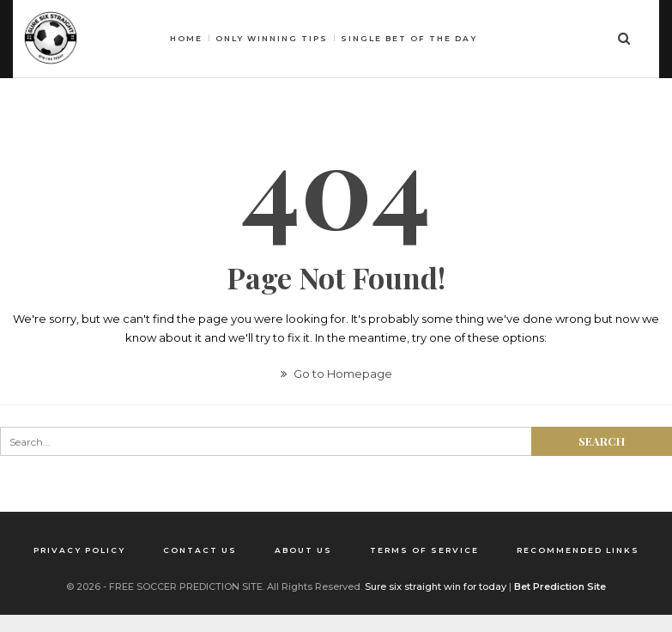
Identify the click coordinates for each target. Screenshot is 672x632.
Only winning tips (369, 38)
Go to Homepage (336, 374)
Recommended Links (578, 550)
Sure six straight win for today (436, 586)
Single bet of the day (506, 38)
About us (303, 550)
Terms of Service (424, 550)
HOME (283, 38)
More (603, 37)
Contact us (200, 550)
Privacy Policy (79, 550)
